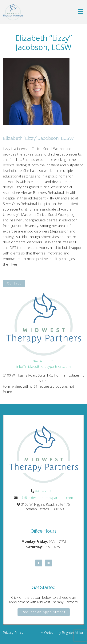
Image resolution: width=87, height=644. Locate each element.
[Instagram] (49, 563)
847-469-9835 (44, 361)
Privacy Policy (13, 633)
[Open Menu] (81, 12)
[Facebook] (39, 563)
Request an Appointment (44, 612)
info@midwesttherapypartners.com (43, 366)
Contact (14, 283)
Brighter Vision (73, 633)
